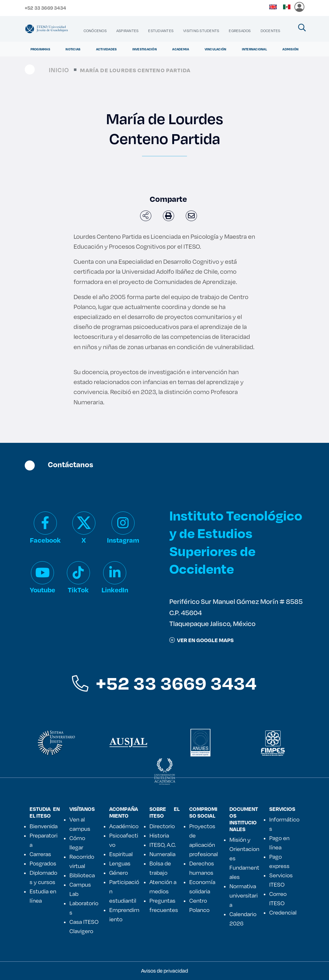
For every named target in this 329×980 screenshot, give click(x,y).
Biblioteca (82, 875)
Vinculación (216, 49)
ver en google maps (201, 640)
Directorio (162, 826)
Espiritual (121, 854)
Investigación (145, 49)
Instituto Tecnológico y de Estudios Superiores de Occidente (236, 542)
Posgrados (43, 863)
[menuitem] (95, 31)
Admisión (290, 49)
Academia (181, 49)
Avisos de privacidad (164, 971)
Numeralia (162, 854)
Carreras (40, 854)
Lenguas (120, 863)
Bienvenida (44, 826)
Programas (40, 49)
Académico (124, 826)
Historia (159, 835)
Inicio (59, 70)
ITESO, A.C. (163, 845)
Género (119, 873)
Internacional (254, 49)
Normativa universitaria (244, 895)
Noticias (73, 49)
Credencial (283, 912)
